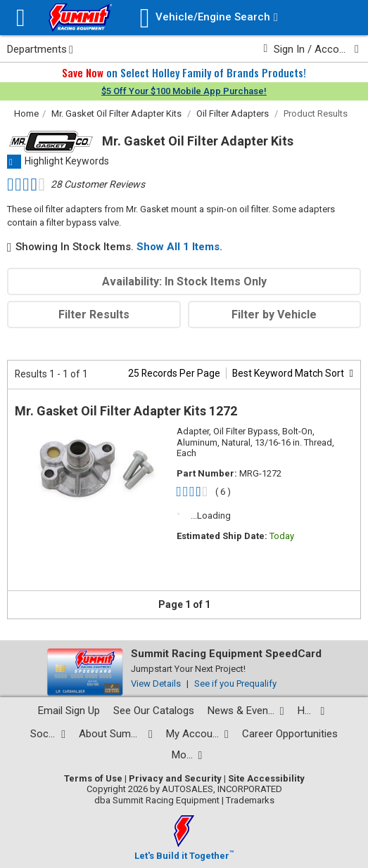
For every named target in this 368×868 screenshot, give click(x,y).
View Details (156, 684)
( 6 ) (223, 492)
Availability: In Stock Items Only (184, 281)
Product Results (316, 114)
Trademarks (250, 800)
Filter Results (94, 315)
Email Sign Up (69, 711)
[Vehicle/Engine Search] (209, 18)
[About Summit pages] (116, 734)
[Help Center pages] (311, 711)
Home (26, 114)
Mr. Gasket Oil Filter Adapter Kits (116, 114)
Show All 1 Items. (179, 247)
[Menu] (21, 18)
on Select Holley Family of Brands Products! (184, 72)
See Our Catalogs (154, 711)
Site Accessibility (266, 778)
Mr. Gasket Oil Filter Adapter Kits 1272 (126, 411)
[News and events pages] (246, 711)
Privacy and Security (175, 778)
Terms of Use (93, 778)
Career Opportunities (290, 734)
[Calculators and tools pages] (187, 755)
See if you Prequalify (235, 684)
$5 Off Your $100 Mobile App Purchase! (184, 91)
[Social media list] (48, 734)
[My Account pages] (197, 734)
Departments (40, 49)
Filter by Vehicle (274, 315)
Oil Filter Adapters (233, 114)
